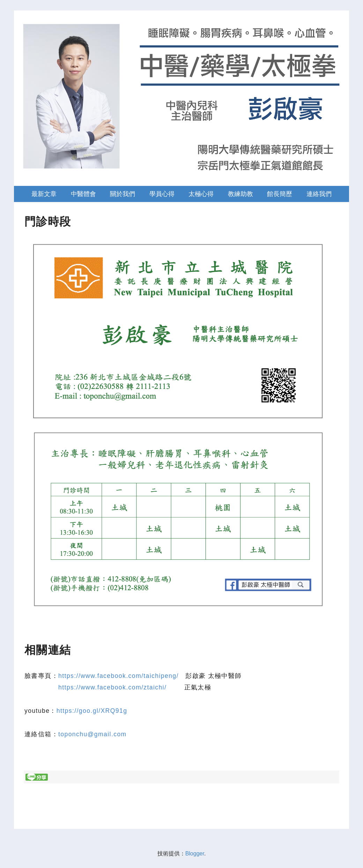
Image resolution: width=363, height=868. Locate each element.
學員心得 (162, 194)
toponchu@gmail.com (92, 734)
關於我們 (123, 194)
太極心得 (201, 194)
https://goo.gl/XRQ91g (92, 711)
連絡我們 (319, 194)
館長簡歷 (280, 194)
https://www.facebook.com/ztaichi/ (112, 687)
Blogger (195, 853)
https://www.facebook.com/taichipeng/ (118, 676)
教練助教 (240, 194)
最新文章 (44, 194)
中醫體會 (83, 194)
